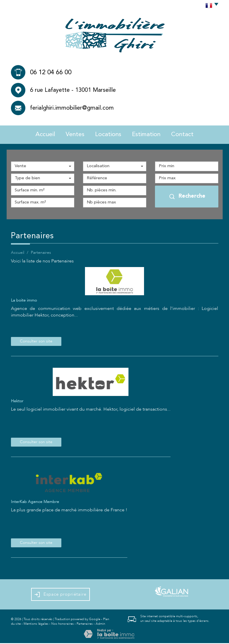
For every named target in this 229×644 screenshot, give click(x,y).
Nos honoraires (63, 625)
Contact (190, 135)
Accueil (38, 135)
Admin (100, 625)
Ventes (71, 135)
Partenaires (85, 625)
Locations (108, 135)
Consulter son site (36, 342)
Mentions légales (36, 625)
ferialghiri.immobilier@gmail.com (72, 108)
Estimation (150, 135)
